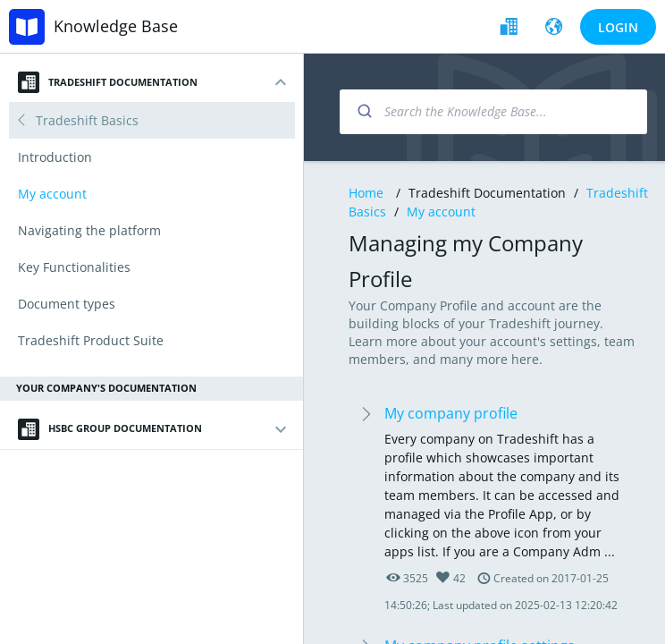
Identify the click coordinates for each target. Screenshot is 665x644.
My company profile (451, 413)
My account (441, 212)
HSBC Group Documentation (110, 429)
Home (366, 193)
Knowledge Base (116, 26)
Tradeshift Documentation (108, 82)
